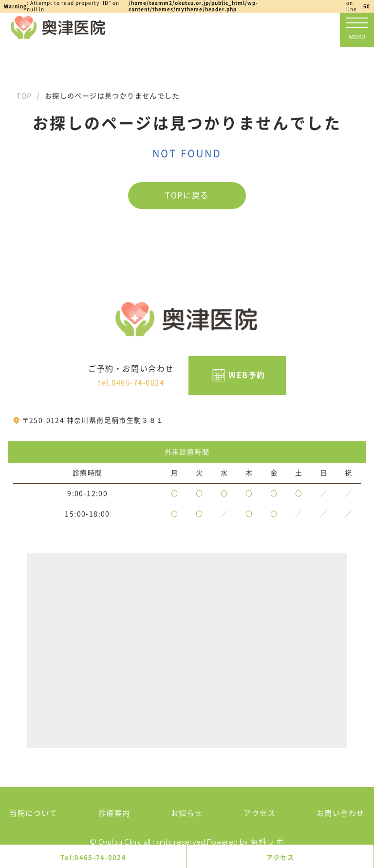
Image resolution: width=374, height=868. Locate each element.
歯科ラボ (267, 841)
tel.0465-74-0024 (131, 383)
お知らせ (187, 813)
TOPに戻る (187, 195)
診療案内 (114, 813)
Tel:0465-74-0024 (93, 858)
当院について (33, 813)
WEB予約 (247, 375)
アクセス (280, 858)
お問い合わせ (341, 813)
